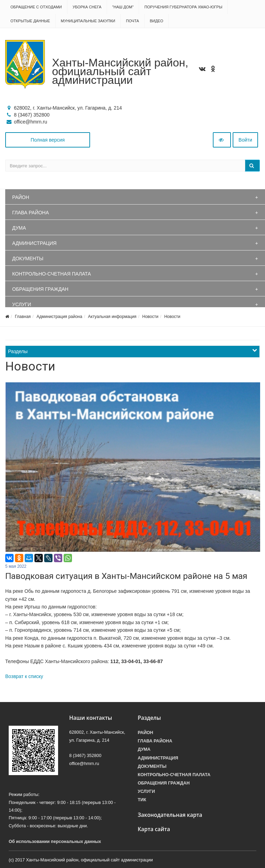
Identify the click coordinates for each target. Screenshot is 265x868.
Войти (245, 140)
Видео (157, 21)
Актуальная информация (112, 317)
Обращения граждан (40, 289)
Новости (150, 317)
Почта (132, 21)
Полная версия (48, 140)
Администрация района (59, 317)
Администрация (34, 243)
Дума (19, 228)
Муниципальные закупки (88, 21)
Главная (23, 317)
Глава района (31, 213)
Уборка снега (87, 7)
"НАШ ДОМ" (123, 7)
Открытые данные (30, 21)
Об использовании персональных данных (55, 842)
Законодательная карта (170, 815)
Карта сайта (154, 829)
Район (21, 197)
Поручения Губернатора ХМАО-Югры (183, 7)
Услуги (22, 304)
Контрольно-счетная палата (51, 274)
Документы (28, 258)
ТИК (142, 800)
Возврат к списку (24, 676)
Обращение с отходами (36, 7)
